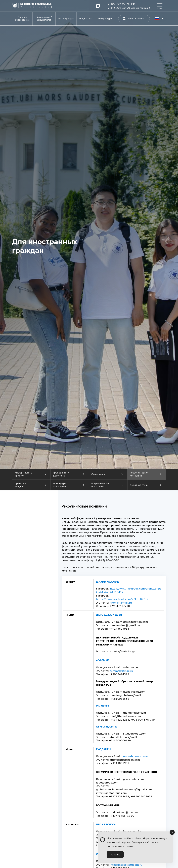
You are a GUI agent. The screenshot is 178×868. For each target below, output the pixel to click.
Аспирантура (105, 19)
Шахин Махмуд (107, 582)
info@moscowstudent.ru (126, 865)
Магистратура (66, 19)
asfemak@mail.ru (121, 671)
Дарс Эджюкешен (109, 615)
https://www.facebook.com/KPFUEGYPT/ (122, 599)
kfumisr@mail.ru (121, 603)
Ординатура (86, 19)
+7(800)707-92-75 (118, 4)
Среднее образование (22, 18)
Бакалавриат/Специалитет (44, 18)
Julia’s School (106, 824)
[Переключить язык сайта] (160, 19)
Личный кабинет (134, 19)
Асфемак (103, 660)
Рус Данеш (104, 749)
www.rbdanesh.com (136, 756)
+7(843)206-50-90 (118, 8)
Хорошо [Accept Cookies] (115, 855)
